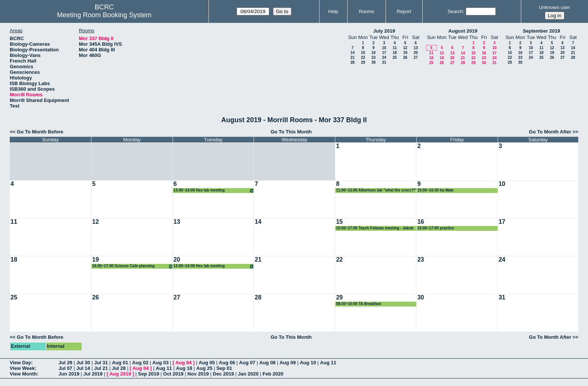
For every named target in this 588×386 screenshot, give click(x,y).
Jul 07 (65, 368)
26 (405, 58)
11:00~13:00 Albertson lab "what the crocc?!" (376, 190)
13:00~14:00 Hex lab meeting (214, 191)
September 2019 (541, 31)
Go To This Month (291, 132)
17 (384, 53)
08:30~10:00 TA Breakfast (358, 304)
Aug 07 (247, 363)
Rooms (367, 11)
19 (405, 53)
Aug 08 (268, 363)
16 (373, 53)
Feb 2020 (273, 374)
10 (384, 48)
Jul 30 (83, 363)
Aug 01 (120, 363)
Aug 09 (287, 363)
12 (405, 48)
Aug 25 (204, 368)
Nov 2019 (198, 374)
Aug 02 (140, 363)
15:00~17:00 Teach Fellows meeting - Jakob (375, 228)
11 (395, 48)
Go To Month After (550, 132)
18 (395, 53)
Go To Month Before (40, 132)
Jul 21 (101, 368)
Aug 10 (308, 363)
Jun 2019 (69, 374)
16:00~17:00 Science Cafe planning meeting (133, 266)
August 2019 (463, 31)
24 (384, 58)
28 (352, 62)
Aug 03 (160, 363)
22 (363, 58)
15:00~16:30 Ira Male (436, 190)
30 (373, 62)
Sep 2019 (148, 374)
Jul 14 (83, 368)
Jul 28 (119, 368)
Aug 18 (184, 368)
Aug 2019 (120, 374)
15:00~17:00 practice (436, 228)
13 (416, 48)
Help (333, 11)
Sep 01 (224, 368)
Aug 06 (227, 363)
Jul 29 (65, 363)
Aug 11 (328, 363)
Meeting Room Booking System (104, 15)
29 (363, 62)
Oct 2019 (173, 374)
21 (352, 58)
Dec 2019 (223, 374)
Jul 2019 (93, 374)
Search (455, 11)
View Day (20, 363)
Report (404, 11)
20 (416, 53)
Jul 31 (101, 363)
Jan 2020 (248, 374)
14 (352, 53)
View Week (22, 368)
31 (384, 62)
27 (416, 58)
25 (395, 58)
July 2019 (384, 31)
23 (373, 58)
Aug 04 (184, 363)
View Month (23, 374)
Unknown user (554, 7)
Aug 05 (207, 363)
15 (363, 53)
